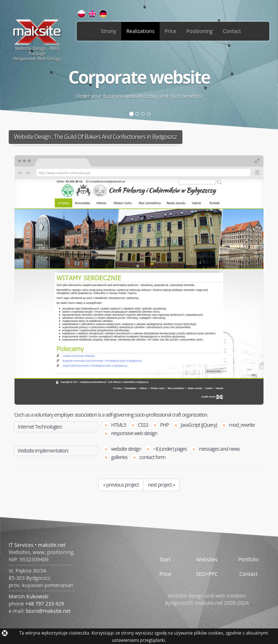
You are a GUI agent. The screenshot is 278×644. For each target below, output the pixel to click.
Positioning (199, 31)
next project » (161, 485)
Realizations (140, 31)
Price (170, 31)
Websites (207, 559)
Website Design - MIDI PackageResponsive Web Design (37, 40)
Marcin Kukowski (29, 596)
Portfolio (248, 559)
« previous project (121, 485)
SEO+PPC (207, 574)
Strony (109, 31)
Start (165, 559)
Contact (232, 31)
